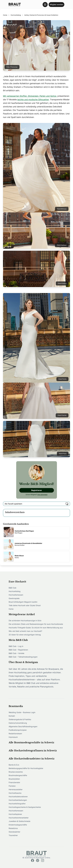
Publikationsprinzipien (18, 730)
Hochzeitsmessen (16, 595)
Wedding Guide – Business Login (22, 712)
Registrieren (37, 490)
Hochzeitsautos (15, 793)
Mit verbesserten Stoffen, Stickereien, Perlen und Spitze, (30, 96)
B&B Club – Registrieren (18, 650)
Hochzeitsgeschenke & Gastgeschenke (25, 807)
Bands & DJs (14, 765)
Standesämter (14, 832)
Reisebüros (13, 828)
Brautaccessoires (16, 772)
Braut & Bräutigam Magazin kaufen (23, 602)
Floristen (12, 786)
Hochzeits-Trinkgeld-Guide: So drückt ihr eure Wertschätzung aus (36, 628)
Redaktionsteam (15, 734)
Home (11, 609)
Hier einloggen (42, 495)
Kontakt (12, 716)
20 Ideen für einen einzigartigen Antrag (25, 635)
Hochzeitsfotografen (17, 804)
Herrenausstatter (16, 789)
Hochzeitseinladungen (18, 800)
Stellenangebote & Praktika (20, 719)
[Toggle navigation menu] (45, 5)
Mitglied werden (56, 4)
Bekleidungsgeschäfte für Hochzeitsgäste (26, 768)
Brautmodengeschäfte (18, 775)
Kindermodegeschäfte (18, 825)
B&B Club (13, 588)
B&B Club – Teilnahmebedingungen (23, 657)
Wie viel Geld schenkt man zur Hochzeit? (25, 631)
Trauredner (13, 835)
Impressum (13, 737)
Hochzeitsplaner (15, 814)
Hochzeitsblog (15, 591)
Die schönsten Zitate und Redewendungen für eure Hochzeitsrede (36, 624)
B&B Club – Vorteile (16, 653)
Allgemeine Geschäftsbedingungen (23, 726)
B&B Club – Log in (16, 646)
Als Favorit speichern (36, 504)
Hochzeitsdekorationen (18, 797)
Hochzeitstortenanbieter (19, 818)
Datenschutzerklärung (18, 723)
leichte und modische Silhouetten (33, 100)
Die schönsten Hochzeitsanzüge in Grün (25, 621)
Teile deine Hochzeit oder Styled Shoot (25, 605)
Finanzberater (14, 782)
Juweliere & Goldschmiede (19, 821)
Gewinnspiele (14, 598)
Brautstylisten (14, 779)
